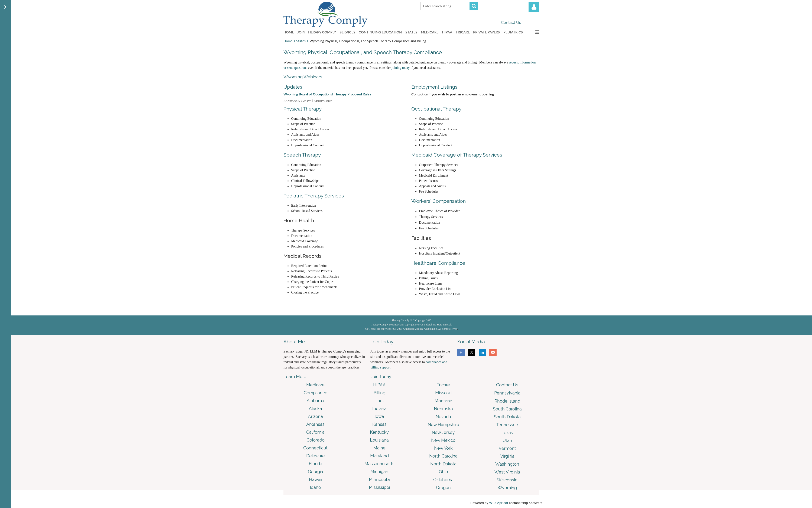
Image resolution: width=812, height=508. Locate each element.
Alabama (315, 401)
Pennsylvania (507, 393)
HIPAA (379, 385)
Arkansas (315, 424)
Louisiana (379, 440)
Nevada (443, 417)
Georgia (316, 472)
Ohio (443, 472)
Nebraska (443, 409)
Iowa (379, 416)
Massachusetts (379, 464)
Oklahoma (443, 480)
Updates (293, 87)
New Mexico (443, 440)
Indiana (379, 409)
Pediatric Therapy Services (314, 196)
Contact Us (511, 22)
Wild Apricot (499, 503)
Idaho (315, 487)
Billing (379, 393)
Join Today (381, 377)
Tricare (443, 385)
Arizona (315, 416)
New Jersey (443, 432)
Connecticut (315, 448)
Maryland (379, 456)
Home (288, 41)
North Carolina (443, 456)
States (301, 41)
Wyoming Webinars (303, 77)
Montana (443, 401)
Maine (379, 448)
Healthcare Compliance (438, 263)
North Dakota (443, 464)
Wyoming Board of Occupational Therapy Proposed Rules (327, 94)
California (315, 432)
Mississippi (379, 487)
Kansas (379, 424)
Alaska (315, 409)
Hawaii (316, 479)
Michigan (379, 472)
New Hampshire (443, 425)
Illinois (379, 401)
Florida (316, 464)
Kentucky (379, 432)
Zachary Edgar (323, 101)
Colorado (316, 440)
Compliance (316, 393)
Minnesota (379, 479)
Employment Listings (434, 87)
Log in (534, 7)
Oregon (443, 488)
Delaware (316, 456)
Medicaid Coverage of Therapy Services (457, 155)
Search (474, 6)
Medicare (315, 385)
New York (443, 448)
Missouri (443, 393)
